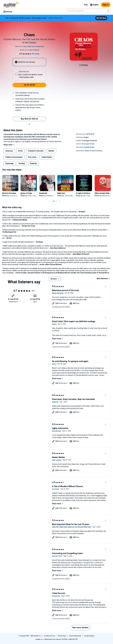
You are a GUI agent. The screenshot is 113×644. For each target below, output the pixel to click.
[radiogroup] (29, 69)
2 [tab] (56, 201)
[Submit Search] (108, 11)
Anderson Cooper (52, 196)
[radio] (29, 62)
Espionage (9, 163)
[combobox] (89, 11)
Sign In (106, 5)
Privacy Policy (62, 636)
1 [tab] (54, 201)
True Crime (32, 157)
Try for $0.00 (29, 85)
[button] (29, 124)
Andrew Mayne (70, 196)
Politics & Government (14, 157)
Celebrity (33, 163)
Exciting (22, 163)
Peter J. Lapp (32, 196)
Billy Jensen (106, 196)
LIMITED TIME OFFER (34, 18)
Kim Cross (87, 196)
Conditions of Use (49, 636)
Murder (51, 151)
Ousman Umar (15, 196)
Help (86, 5)
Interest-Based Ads (75, 636)
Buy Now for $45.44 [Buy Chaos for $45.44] (29, 119)
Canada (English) (89, 636)
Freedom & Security (36, 151)
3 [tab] (59, 201)
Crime (20, 151)
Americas (9, 151)
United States (47, 157)
